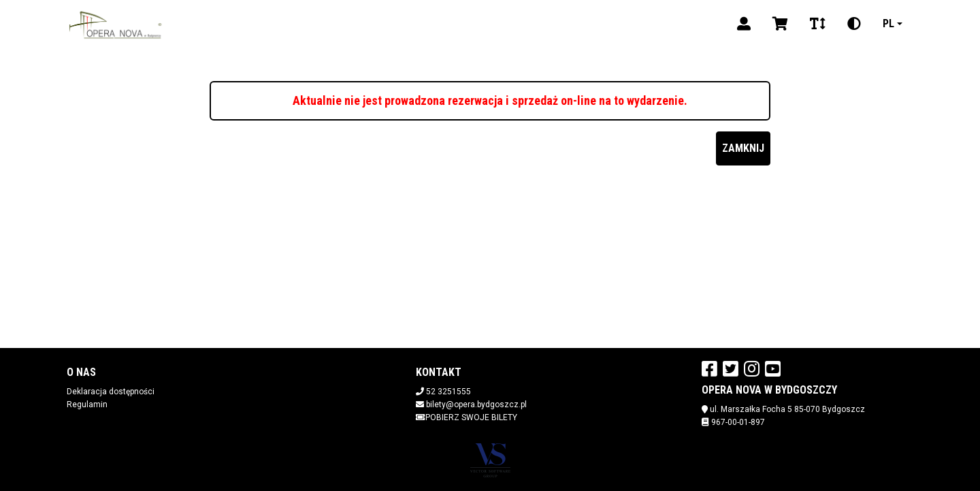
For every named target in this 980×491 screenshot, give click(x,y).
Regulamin (87, 405)
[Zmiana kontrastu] (854, 24)
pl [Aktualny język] (888, 23)
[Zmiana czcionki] (818, 24)
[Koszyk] (780, 24)
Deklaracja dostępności (111, 392)
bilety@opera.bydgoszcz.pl (476, 405)
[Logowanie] (744, 24)
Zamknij (743, 148)
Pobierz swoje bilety (467, 417)
